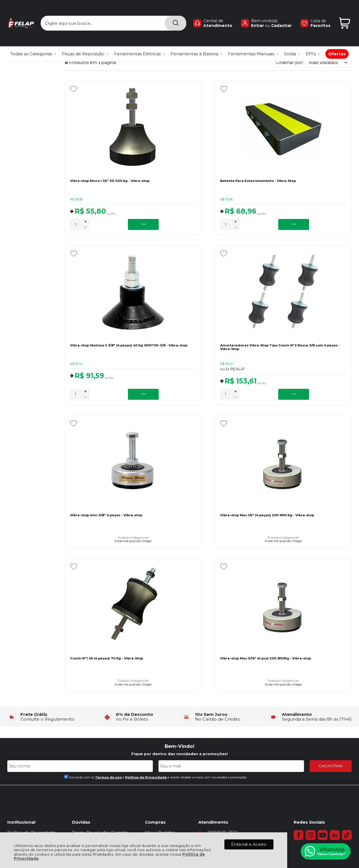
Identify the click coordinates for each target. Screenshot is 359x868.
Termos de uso (108, 638)
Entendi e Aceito (249, 844)
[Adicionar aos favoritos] (74, 89)
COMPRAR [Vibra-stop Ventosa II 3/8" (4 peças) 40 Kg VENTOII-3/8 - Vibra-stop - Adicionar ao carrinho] (316, 225)
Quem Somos (22, 719)
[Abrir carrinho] (345, 13)
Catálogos (164, 719)
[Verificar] (179, 806)
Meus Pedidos (168, 694)
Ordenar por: (290, 62)
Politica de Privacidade (146, 638)
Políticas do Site (24, 731)
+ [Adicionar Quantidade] (86, 222)
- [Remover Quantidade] (86, 228)
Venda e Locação (172, 712)
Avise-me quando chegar (208, 373)
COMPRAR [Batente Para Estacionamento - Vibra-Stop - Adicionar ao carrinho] (218, 225)
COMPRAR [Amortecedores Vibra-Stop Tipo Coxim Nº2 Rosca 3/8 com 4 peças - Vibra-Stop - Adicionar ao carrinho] (121, 397)
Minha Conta (167, 700)
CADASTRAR (331, 627)
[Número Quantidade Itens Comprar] (76, 225)
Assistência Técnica (27, 712)
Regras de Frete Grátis (31, 725)
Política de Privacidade (31, 694)
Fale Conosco (22, 706)
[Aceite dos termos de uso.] (66, 638)
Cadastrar (281, 16)
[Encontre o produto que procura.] (176, 13)
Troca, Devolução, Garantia (104, 694)
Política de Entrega (28, 700)
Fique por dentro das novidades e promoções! (179, 615)
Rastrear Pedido (171, 706)
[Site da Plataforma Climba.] (179, 831)
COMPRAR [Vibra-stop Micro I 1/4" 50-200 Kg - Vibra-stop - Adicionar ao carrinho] (121, 225)
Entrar (257, 16)
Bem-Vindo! (179, 607)
